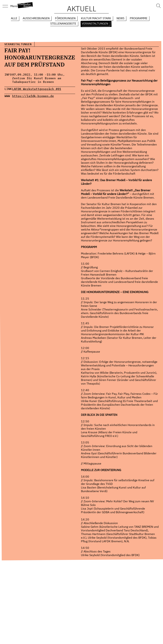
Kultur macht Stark (96, 18)
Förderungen (65, 18)
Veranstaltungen (95, 23)
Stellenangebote (63, 23)
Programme (139, 18)
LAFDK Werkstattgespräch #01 (37, 89)
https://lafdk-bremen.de (33, 96)
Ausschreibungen (36, 18)
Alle (14, 18)
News (120, 18)
